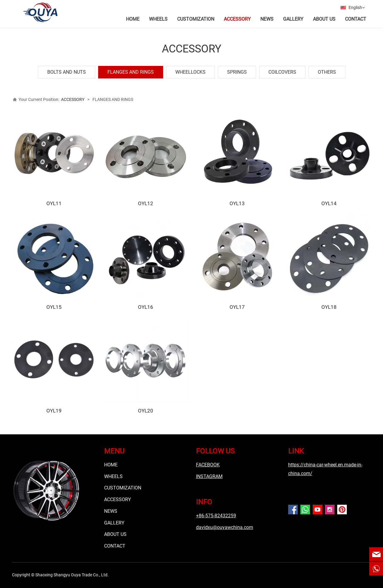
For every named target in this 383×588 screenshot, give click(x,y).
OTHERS (327, 71)
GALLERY (293, 19)
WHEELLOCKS (190, 71)
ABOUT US (324, 19)
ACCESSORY (237, 19)
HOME (133, 19)
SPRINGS (237, 71)
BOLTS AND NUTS (67, 71)
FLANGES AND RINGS (131, 71)
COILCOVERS (282, 71)
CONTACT (356, 19)
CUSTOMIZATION (196, 19)
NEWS (267, 19)
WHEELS (158, 19)
